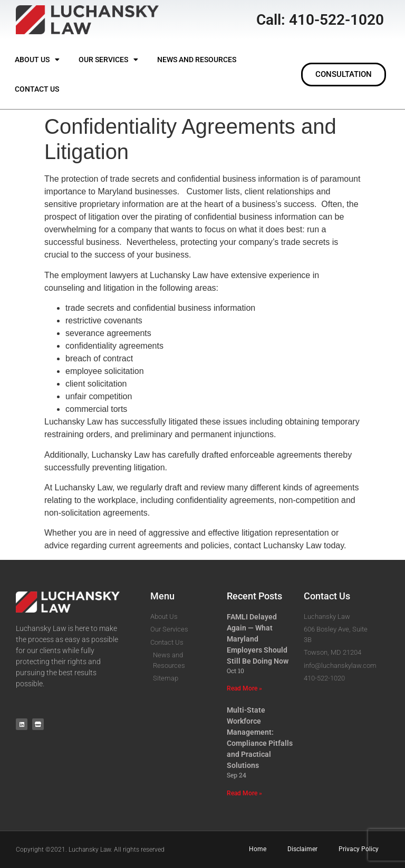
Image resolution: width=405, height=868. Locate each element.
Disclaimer (302, 849)
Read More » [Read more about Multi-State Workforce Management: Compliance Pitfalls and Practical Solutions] (244, 793)
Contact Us (37, 89)
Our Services (108, 60)
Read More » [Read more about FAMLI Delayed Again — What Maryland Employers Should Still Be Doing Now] (244, 688)
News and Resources (197, 60)
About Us (37, 60)
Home (258, 849)
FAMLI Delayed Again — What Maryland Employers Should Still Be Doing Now (258, 639)
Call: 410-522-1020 (320, 20)
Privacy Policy (359, 849)
